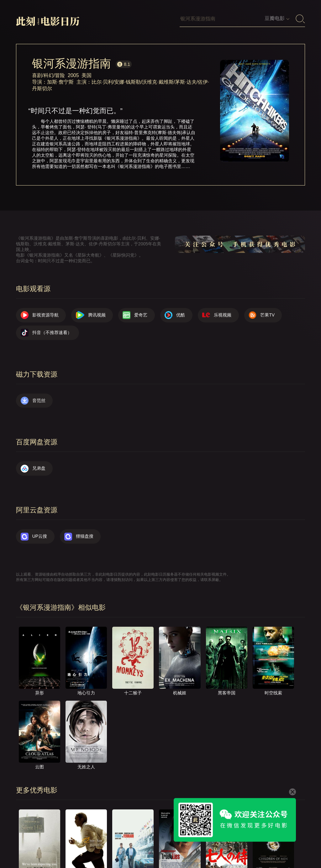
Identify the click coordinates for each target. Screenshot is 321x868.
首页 (79, 844)
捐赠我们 (239, 844)
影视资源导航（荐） (42, 844)
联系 (122, 844)
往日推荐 (179, 844)
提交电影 (148, 844)
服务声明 (209, 844)
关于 (101, 844)
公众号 (268, 844)
